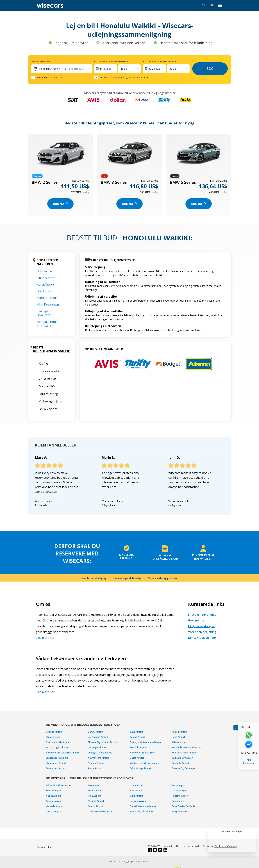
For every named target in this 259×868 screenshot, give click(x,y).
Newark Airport (96, 763)
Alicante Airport (96, 801)
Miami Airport (53, 737)
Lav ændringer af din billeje (127, 578)
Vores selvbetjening (202, 632)
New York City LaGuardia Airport (63, 753)
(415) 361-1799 (249, 753)
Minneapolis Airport (56, 763)
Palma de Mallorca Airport (59, 785)
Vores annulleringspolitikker (163, 578)
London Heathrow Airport (101, 811)
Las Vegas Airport (97, 747)
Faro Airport (94, 785)
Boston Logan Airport (57, 747)
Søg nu (60, 204)
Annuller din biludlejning (94, 578)
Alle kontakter (249, 762)
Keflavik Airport (54, 791)
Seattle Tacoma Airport (184, 753)
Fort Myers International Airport (146, 742)
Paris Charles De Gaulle (184, 806)
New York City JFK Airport (143, 753)
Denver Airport (96, 732)
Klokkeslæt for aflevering (159, 61)
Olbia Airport (137, 796)
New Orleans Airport (99, 758)
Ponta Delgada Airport (141, 811)
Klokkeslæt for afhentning (111, 61)
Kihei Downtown (48, 304)
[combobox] (121, 69)
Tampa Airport (137, 737)
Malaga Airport (96, 791)
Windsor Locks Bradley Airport (145, 763)
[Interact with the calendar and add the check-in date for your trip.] (105, 69)
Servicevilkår (44, 847)
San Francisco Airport (57, 758)
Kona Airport (45, 284)
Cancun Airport (96, 806)
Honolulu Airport (48, 271)
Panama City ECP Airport (184, 768)
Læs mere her (45, 638)
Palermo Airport (180, 796)
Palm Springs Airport (140, 768)
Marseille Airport (54, 806)
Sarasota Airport (181, 763)
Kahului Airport (47, 298)
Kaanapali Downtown (44, 313)
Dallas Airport (137, 758)
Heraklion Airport (139, 801)
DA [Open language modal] (203, 5)
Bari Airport (178, 801)
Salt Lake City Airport (183, 758)
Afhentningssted (42, 61)
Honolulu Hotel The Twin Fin (47, 324)
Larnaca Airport (54, 811)
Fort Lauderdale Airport (58, 742)
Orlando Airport (54, 732)
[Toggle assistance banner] (236, 728)
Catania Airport (180, 791)
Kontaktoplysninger (202, 638)
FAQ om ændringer (201, 626)
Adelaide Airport (54, 801)
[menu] (220, 5)
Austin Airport (95, 768)
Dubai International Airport (144, 806)
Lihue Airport (46, 278)
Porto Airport (179, 785)
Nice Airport (136, 791)
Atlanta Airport (180, 742)
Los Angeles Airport (98, 737)
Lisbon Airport (137, 785)
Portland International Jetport (187, 747)
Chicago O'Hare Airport (100, 753)
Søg (210, 69)
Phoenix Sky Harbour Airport (103, 742)
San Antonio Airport (56, 768)
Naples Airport (53, 796)
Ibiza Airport (94, 796)
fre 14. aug (154, 69)
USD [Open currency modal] (211, 5)
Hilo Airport (45, 291)
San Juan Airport (180, 811)
